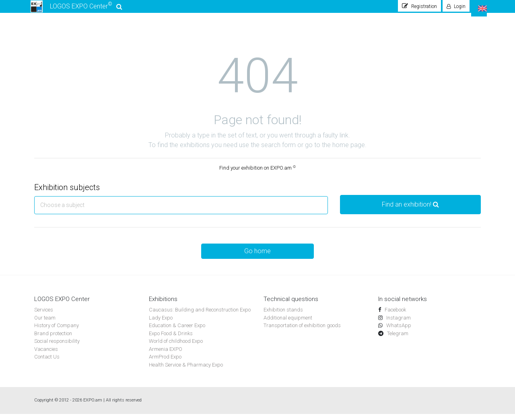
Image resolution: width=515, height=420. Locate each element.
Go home (257, 257)
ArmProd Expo (165, 363)
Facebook (395, 316)
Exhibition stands (283, 316)
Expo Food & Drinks (171, 339)
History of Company (57, 331)
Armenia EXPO (166, 355)
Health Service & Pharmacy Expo (186, 371)
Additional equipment (288, 324)
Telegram (397, 339)
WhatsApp (398, 331)
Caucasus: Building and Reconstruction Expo (200, 316)
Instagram (398, 324)
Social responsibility (57, 347)
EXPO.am (93, 406)
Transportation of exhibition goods (302, 331)
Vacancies (46, 355)
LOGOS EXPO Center (77, 9)
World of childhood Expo (176, 347)
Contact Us (47, 363)
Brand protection (53, 339)
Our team (45, 324)
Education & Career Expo (177, 331)
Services (44, 316)
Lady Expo (161, 324)
